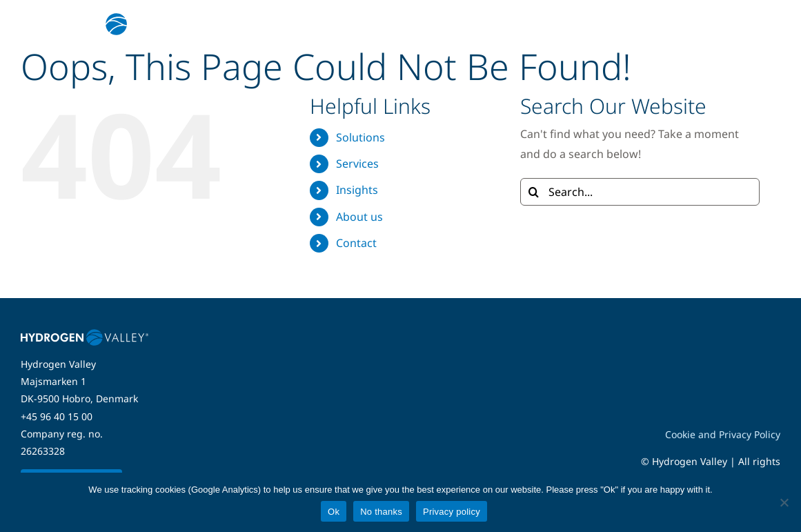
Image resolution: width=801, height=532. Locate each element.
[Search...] (640, 192)
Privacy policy (452, 512)
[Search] (534, 192)
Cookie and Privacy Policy (723, 434)
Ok (334, 512)
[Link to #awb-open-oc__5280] (762, 24)
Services (357, 164)
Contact (356, 243)
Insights (357, 190)
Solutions (360, 137)
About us (359, 217)
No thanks (381, 512)
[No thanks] (784, 502)
